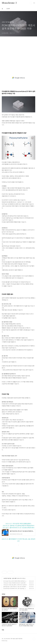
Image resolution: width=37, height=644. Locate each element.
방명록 (8, 9)
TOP (34, 639)
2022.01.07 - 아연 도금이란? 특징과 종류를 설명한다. (18, 524)
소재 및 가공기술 (7, 578)
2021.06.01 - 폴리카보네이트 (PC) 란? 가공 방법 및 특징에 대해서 (18, 528)
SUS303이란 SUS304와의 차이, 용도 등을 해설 (14, 588)
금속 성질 (14, 578)
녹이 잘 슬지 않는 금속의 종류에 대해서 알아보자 (14, 581)
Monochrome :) (9, 3)
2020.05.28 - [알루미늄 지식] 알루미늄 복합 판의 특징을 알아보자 (19, 526)
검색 (31, 3)
